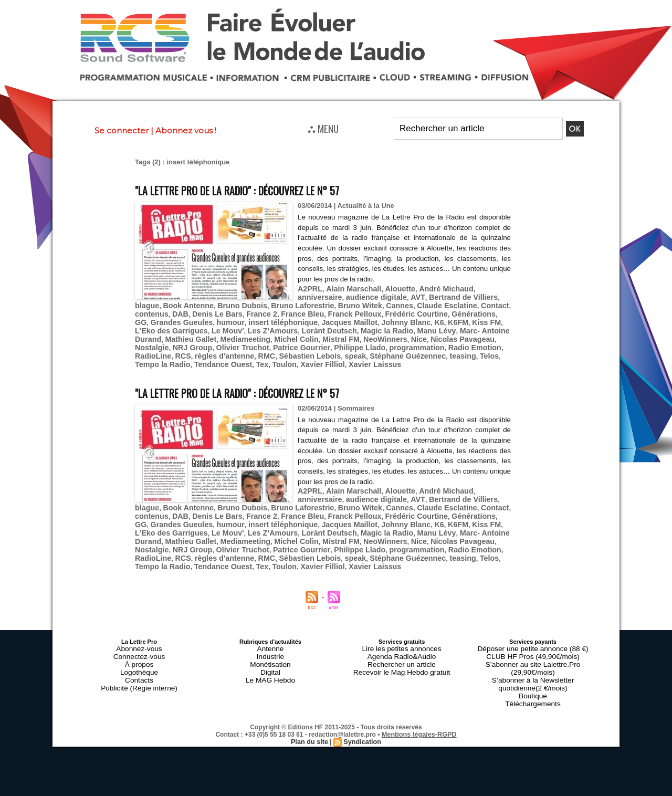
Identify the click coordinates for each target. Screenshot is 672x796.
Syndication (361, 696)
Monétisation (270, 634)
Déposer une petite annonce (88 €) (533, 621)
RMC (412, 343)
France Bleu (215, 312)
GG (401, 312)
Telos (244, 351)
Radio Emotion (264, 343)
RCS (335, 343)
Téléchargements (533, 659)
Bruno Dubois (188, 304)
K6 (309, 320)
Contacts (139, 646)
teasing (220, 351)
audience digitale (325, 296)
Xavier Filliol (428, 351)
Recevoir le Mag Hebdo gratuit (402, 640)
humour (482, 312)
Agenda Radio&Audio (401, 627)
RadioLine (308, 343)
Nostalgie (333, 335)
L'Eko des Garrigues (403, 320)
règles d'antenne (373, 343)
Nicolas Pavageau (284, 335)
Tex (372, 351)
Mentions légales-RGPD (419, 689)
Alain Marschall (348, 288)
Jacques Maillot (227, 320)
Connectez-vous (139, 627)
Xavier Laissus (476, 351)
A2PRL (309, 288)
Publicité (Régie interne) (139, 653)
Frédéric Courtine (319, 312)
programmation (210, 343)
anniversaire (481, 288)
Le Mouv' (454, 320)
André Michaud (433, 288)
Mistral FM (173, 335)
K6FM (327, 320)
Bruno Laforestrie (243, 304)
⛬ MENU (323, 128)
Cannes (332, 304)
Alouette (391, 288)
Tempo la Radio (282, 351)
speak (493, 343)
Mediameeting (463, 327)
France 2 (178, 312)
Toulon (393, 351)
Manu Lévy (293, 327)
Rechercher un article (402, 634)
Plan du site (311, 696)
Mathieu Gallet (413, 327)
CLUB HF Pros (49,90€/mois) (533, 627)
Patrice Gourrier (469, 335)
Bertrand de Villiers (404, 296)
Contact (419, 304)
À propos (139, 634)
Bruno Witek (296, 304)
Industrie (270, 627)
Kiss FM (353, 320)
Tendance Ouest (337, 351)
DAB (478, 304)
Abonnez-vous (139, 621)
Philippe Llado (158, 343)
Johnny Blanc (279, 320)
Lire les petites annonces (402, 621)
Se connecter (122, 130)
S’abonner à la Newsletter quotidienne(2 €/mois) (533, 643)
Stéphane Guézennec (169, 351)
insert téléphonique (166, 320)
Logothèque (139, 640)
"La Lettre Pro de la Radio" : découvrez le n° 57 (265, 189)
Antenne (271, 621)
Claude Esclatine (376, 304)
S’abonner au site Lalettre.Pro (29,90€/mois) (533, 634)
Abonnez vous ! (186, 130)
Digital (271, 640)
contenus (451, 304)
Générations (372, 312)
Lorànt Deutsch (196, 327)
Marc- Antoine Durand (350, 327)
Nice (244, 335)
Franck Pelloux (262, 312)
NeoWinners (213, 335)
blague (450, 296)
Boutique (533, 653)
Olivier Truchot (415, 335)
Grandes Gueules (438, 312)
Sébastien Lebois (451, 343)
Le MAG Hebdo (270, 646)
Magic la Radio (248, 327)
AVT (363, 296)
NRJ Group (369, 335)
